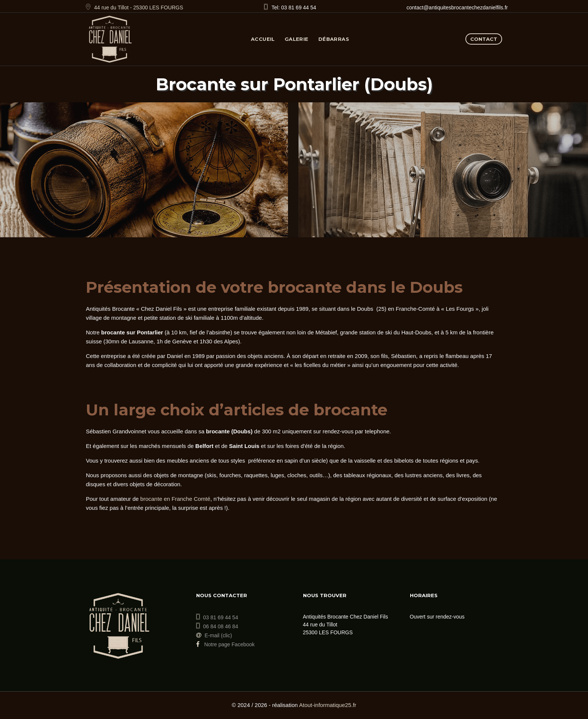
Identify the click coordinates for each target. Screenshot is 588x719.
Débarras (334, 39)
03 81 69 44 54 (221, 617)
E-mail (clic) (218, 635)
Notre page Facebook (226, 644)
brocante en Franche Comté (175, 499)
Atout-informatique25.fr (328, 705)
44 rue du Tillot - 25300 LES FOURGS (139, 7)
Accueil (263, 39)
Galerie (297, 39)
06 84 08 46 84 (221, 626)
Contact (484, 39)
